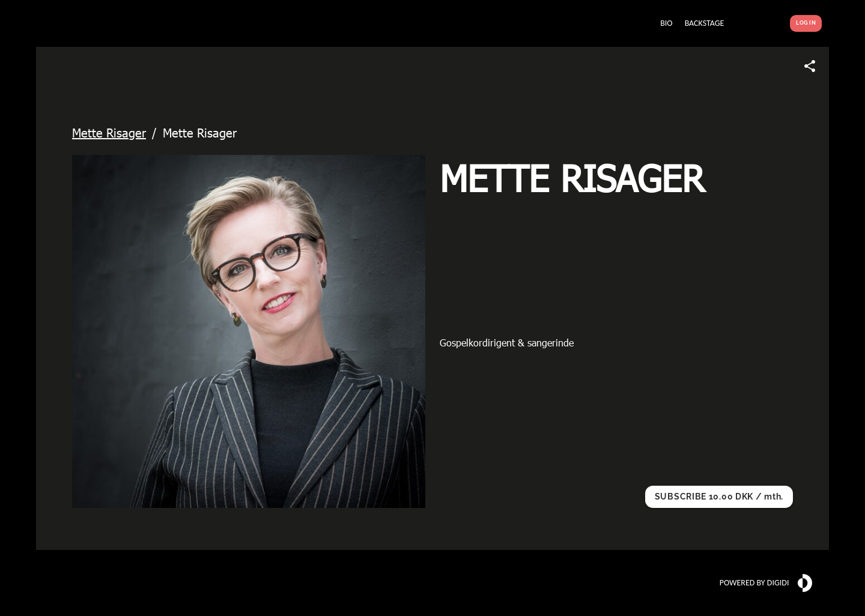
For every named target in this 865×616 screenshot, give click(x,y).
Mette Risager (109, 132)
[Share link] (810, 66)
